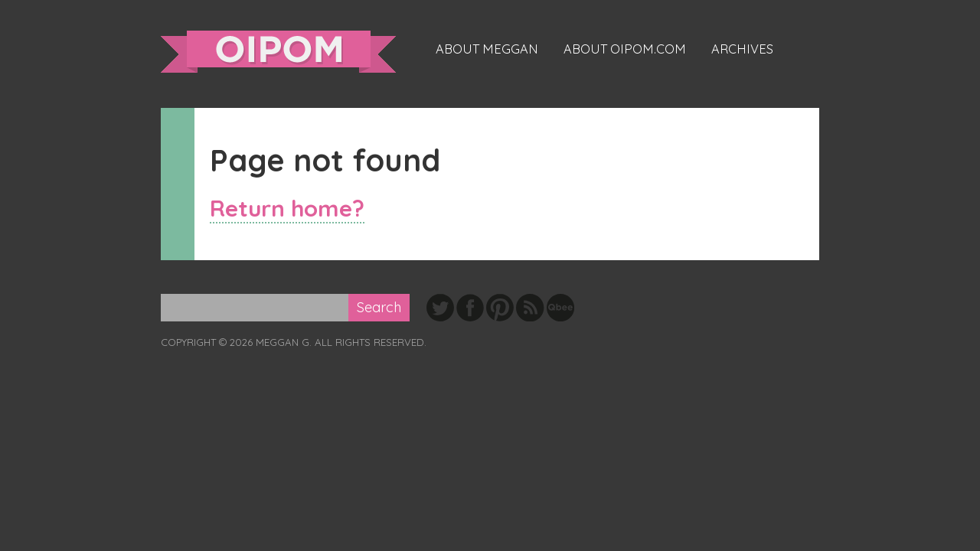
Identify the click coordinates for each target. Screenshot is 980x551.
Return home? (287, 208)
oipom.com (278, 52)
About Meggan (487, 49)
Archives (742, 49)
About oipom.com (625, 49)
